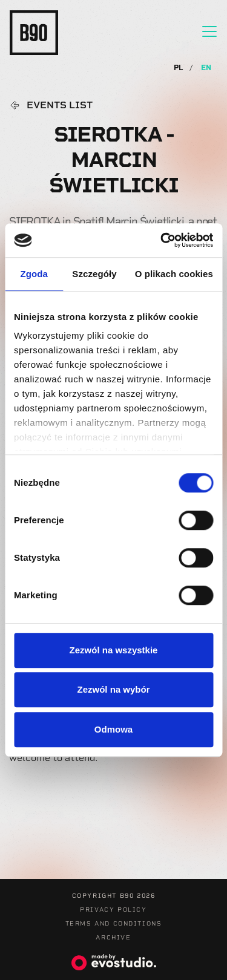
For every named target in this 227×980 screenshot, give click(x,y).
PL (179, 68)
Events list (60, 105)
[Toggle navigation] (209, 31)
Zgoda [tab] (34, 274)
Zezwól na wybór (113, 689)
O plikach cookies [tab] (174, 274)
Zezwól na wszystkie (114, 650)
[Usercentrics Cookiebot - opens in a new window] (162, 240)
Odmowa (113, 729)
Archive (113, 937)
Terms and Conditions (114, 923)
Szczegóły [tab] (94, 274)
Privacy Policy (113, 910)
